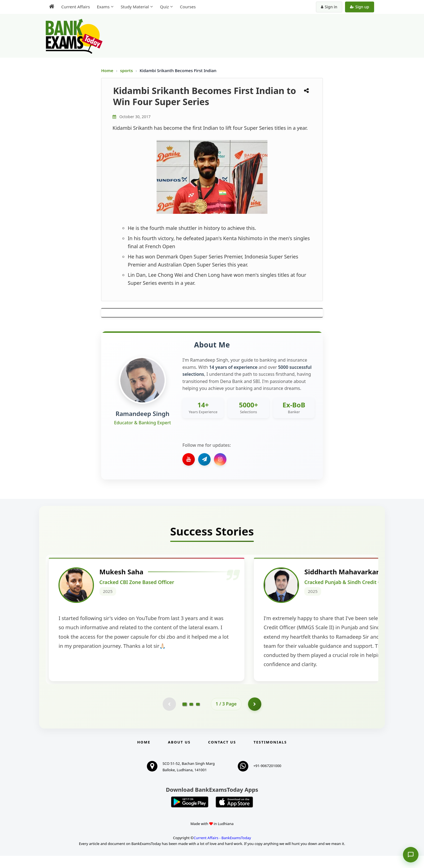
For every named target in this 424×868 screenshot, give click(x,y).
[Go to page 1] (185, 716)
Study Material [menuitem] (135, 7)
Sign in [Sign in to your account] (329, 7)
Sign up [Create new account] (360, 7)
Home (107, 70)
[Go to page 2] (191, 716)
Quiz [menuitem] (164, 7)
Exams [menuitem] (103, 7)
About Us (179, 754)
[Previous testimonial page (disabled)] (169, 716)
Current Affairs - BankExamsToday (222, 850)
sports (127, 70)
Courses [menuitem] (188, 7)
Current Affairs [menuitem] (76, 7)
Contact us (222, 754)
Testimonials (270, 754)
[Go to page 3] (198, 716)
